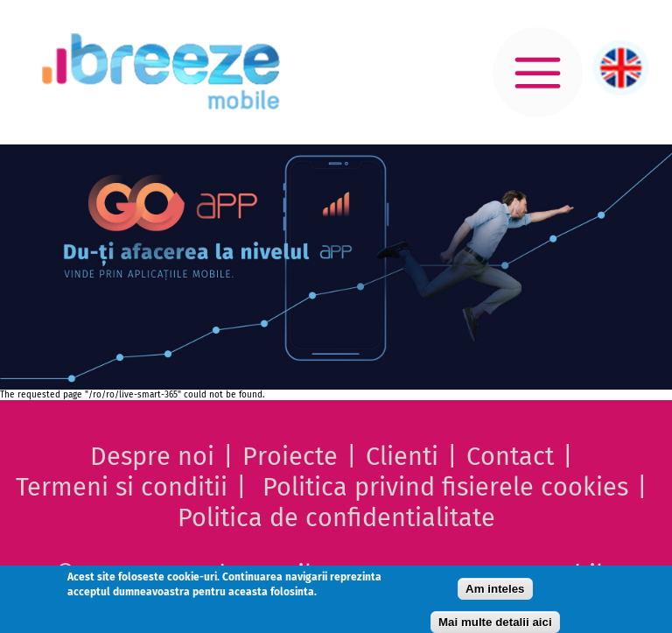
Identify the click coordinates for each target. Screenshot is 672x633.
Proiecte (290, 457)
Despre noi (152, 457)
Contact (510, 457)
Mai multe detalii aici (495, 622)
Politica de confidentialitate (336, 518)
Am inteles (495, 589)
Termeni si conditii (122, 487)
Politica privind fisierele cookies (445, 487)
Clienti (402, 457)
